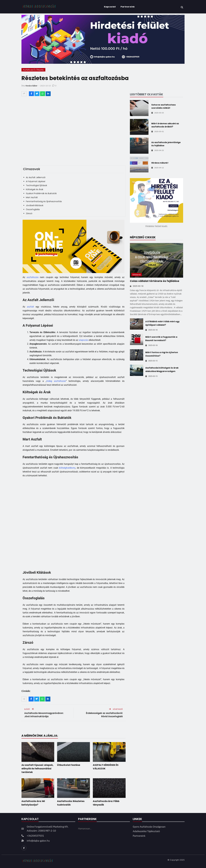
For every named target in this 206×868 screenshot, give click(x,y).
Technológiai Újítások (36, 185)
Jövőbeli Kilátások (35, 205)
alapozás (83, 340)
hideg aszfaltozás (56, 381)
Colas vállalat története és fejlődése (155, 281)
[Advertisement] (74, 524)
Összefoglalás (33, 209)
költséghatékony (67, 468)
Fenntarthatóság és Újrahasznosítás (44, 201)
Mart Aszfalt (32, 197)
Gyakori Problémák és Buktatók (41, 193)
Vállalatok (137, 275)
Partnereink (128, 7)
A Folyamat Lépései (36, 181)
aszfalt (30, 307)
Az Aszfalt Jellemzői (36, 177)
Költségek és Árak (35, 189)
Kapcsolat (110, 7)
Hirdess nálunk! (160, 163)
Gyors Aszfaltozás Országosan (149, 827)
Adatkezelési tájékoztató (146, 831)
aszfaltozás (33, 277)
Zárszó (29, 213)
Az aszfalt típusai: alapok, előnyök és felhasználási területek (37, 769)
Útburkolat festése (69, 765)
